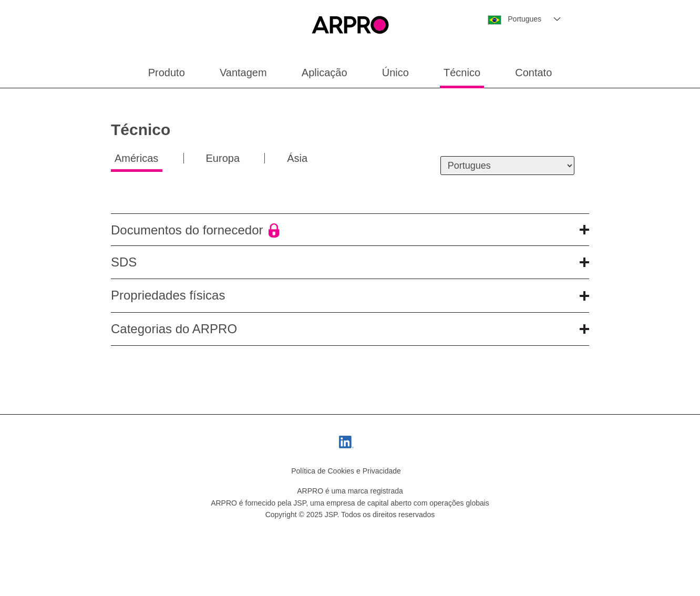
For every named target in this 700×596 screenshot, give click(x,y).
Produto (167, 73)
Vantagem (243, 73)
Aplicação (325, 73)
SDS (350, 262)
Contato (533, 73)
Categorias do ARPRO (350, 329)
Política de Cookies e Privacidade (346, 471)
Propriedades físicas (350, 295)
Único (395, 73)
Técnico (462, 73)
